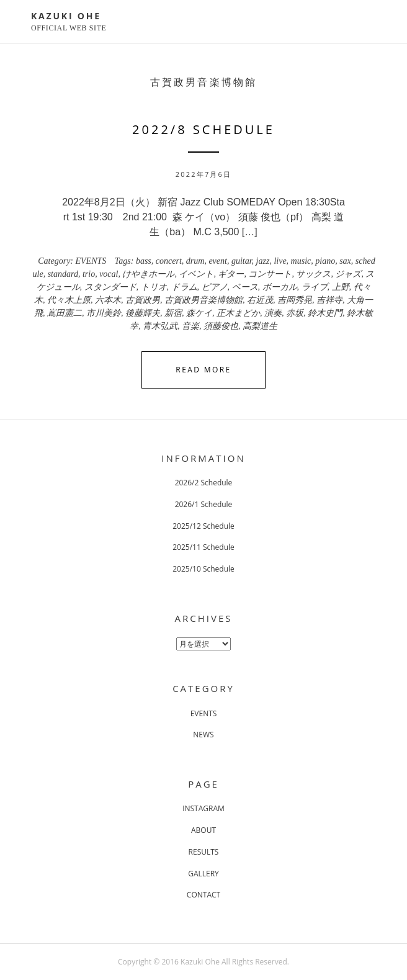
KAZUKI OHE (66, 16)
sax (345, 261)
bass (144, 261)
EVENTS (91, 261)
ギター (231, 274)
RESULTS (204, 852)
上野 (341, 287)
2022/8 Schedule (204, 129)
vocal (109, 274)
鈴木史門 (325, 313)
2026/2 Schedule (204, 483)
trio (89, 274)
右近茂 (260, 300)
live (280, 261)
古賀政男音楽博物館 (204, 300)
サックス (313, 274)
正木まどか (238, 313)
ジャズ (348, 274)
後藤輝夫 (143, 313)
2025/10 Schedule (204, 569)
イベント (196, 274)
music (301, 261)
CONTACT (204, 895)
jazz (263, 261)
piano (325, 261)
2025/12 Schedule (204, 526)
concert (169, 261)
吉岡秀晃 (295, 300)
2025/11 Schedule (204, 547)
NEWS (203, 735)
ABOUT (204, 830)
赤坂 (295, 313)
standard (63, 274)
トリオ (154, 287)
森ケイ (199, 313)
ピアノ (215, 287)
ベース (245, 287)
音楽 (190, 326)
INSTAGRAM (204, 808)
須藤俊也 (221, 326)
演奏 (273, 313)
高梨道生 (260, 326)
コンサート (270, 274)
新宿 (173, 313)
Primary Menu (369, 23)
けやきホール (148, 274)
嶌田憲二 (65, 313)
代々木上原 (69, 300)
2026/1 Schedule (204, 504)
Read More (203, 370)
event (218, 261)
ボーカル (280, 287)
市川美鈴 (104, 313)
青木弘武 (160, 326)
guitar (242, 261)
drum (195, 261)
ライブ (315, 287)
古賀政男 (143, 300)
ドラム (184, 287)
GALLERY (204, 874)
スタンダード (110, 287)
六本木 (108, 300)
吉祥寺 (329, 300)
